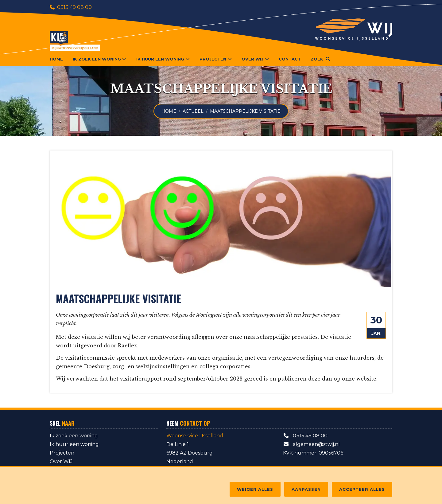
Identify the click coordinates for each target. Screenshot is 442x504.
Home (56, 59)
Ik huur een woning (74, 444)
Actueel (193, 111)
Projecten (62, 453)
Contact (290, 59)
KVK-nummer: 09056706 (313, 453)
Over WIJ (61, 461)
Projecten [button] (216, 59)
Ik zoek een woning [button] (100, 59)
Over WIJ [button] (255, 59)
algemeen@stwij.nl (311, 444)
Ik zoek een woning (74, 436)
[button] (320, 59)
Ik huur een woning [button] (163, 59)
